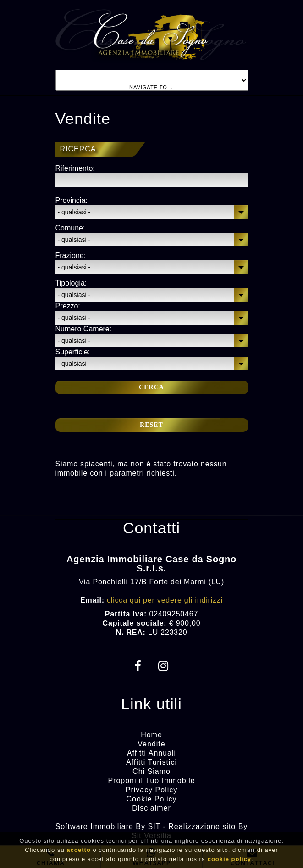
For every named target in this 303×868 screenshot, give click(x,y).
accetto (79, 852)
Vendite (151, 744)
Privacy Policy (152, 790)
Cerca (151, 387)
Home (151, 735)
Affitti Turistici (151, 762)
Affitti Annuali (151, 753)
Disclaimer (151, 808)
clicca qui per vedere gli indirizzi (165, 600)
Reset (151, 425)
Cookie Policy (152, 799)
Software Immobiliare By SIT (108, 826)
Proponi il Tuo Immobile (151, 781)
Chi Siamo (151, 771)
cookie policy (229, 861)
